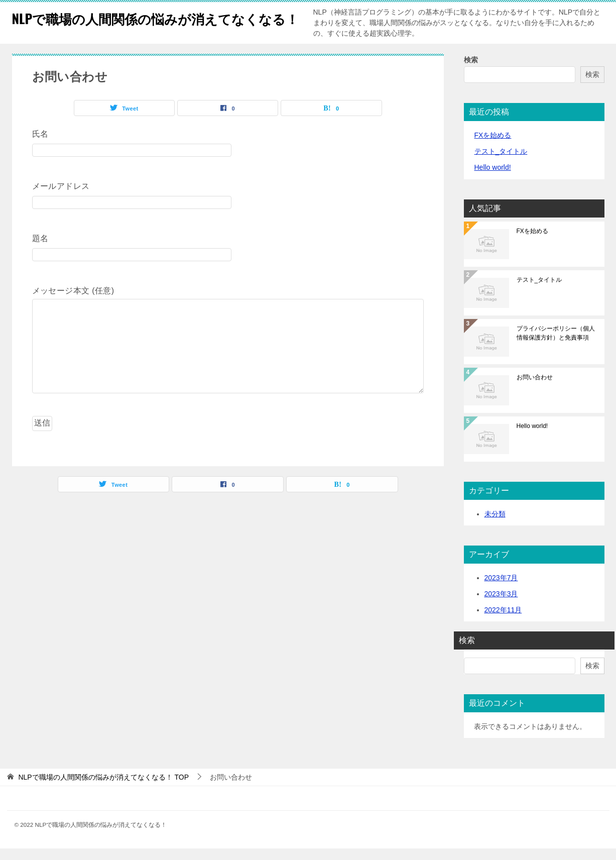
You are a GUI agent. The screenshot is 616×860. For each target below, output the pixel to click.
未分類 (495, 525)
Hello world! (493, 179)
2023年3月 (501, 605)
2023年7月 (501, 589)
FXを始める (493, 147)
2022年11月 (503, 621)
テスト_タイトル (501, 163)
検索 (471, 71)
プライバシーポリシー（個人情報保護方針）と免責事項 (556, 345)
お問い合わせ (535, 389)
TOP (103, 789)
